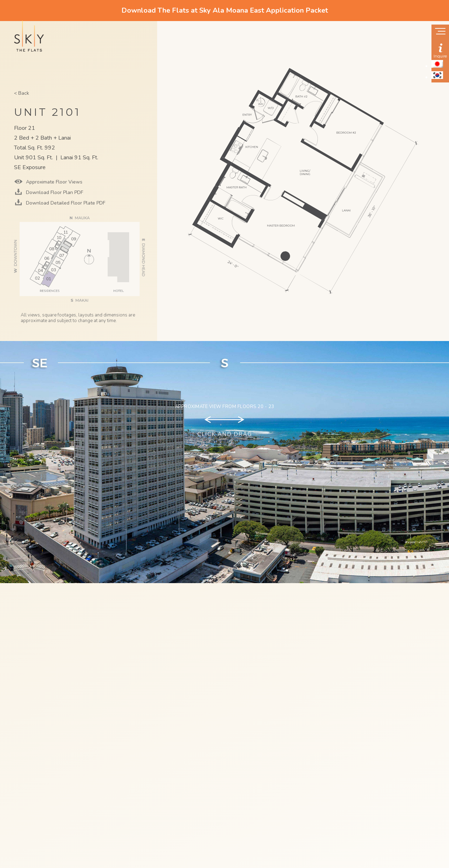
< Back (22, 93)
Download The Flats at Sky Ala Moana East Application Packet (225, 10)
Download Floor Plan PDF (54, 192)
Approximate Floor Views (53, 182)
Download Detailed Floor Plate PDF (65, 203)
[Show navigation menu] (440, 32)
